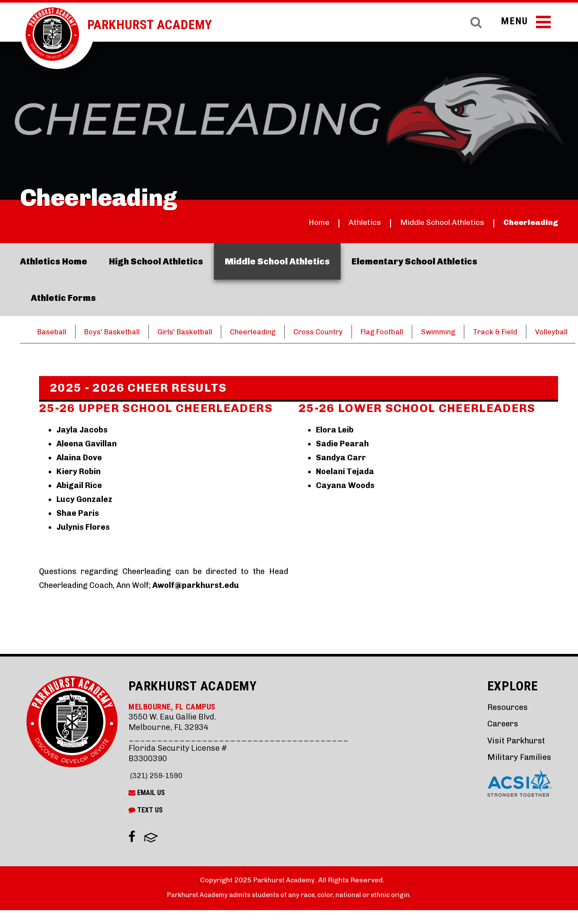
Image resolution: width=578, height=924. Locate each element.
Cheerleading (527, 222)
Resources (505, 721)
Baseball (53, 332)
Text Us (146, 824)
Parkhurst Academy (159, 25)
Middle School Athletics (428, 222)
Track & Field (524, 332)
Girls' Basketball (194, 332)
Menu (525, 25)
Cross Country (335, 332)
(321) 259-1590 (158, 789)
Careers (500, 738)
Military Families (517, 771)
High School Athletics (156, 261)
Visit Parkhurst (514, 754)
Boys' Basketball (117, 332)
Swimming (464, 332)
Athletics (341, 222)
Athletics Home (54, 261)
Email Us (147, 807)
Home (291, 222)
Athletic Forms (63, 298)
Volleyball (63, 346)
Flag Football (404, 332)
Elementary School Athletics (414, 261)
